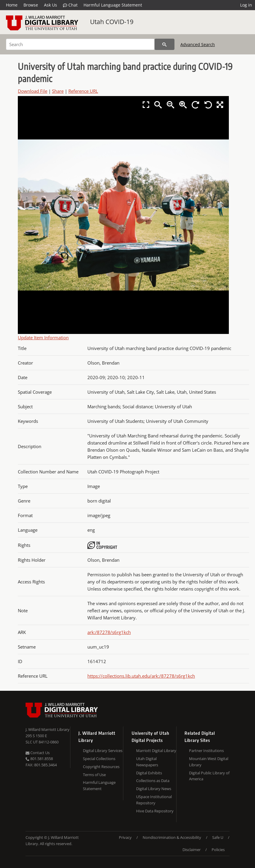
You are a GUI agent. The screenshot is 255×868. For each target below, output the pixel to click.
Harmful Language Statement (113, 5)
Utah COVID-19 (112, 22)
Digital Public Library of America (209, 776)
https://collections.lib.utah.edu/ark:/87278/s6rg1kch (141, 676)
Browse (31, 5)
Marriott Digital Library (156, 751)
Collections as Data (153, 781)
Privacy (125, 837)
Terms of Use (94, 775)
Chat (70, 5)
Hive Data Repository (155, 811)
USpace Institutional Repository (154, 800)
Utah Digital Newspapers (147, 762)
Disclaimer (192, 850)
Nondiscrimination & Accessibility (172, 837)
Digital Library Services (103, 751)
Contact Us (38, 753)
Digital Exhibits (149, 773)
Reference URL (83, 91)
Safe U (218, 837)
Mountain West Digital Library (209, 762)
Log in (246, 5)
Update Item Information (43, 338)
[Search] (80, 44)
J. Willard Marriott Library (48, 729)
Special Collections (99, 759)
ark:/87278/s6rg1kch (109, 632)
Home (12, 5)
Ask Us (51, 5)
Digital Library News (154, 789)
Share (58, 91)
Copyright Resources (101, 767)
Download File (33, 91)
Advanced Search (198, 44)
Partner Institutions (206, 751)
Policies (218, 850)
